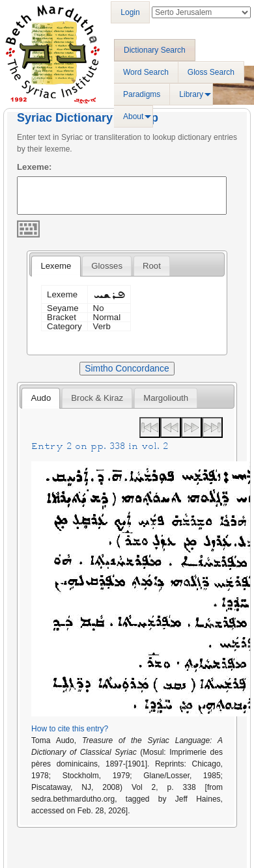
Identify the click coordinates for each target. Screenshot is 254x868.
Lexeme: (35, 167)
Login (130, 12)
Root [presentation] (152, 266)
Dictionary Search (155, 50)
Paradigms (142, 94)
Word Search (146, 72)
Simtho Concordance (127, 368)
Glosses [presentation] (107, 266)
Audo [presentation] (41, 398)
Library (191, 94)
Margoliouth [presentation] (166, 398)
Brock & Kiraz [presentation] (97, 398)
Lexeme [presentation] (56, 266)
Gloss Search (211, 72)
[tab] (56, 266)
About (133, 116)
